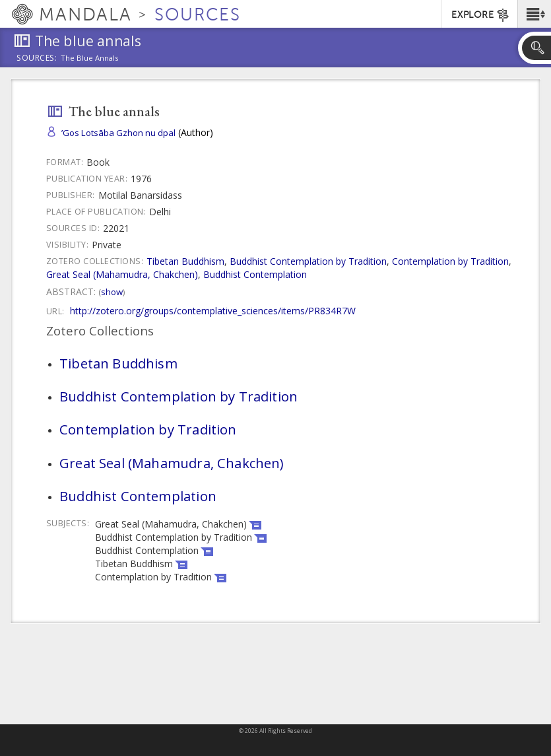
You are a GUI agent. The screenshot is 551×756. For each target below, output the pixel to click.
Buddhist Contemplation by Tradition (308, 261)
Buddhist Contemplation (255, 274)
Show (112, 292)
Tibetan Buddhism (185, 261)
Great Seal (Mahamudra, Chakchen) (122, 274)
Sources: (37, 59)
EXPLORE (481, 15)
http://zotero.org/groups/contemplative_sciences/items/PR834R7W (213, 311)
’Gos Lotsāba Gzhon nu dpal (118, 133)
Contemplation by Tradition (450, 261)
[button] (534, 14)
